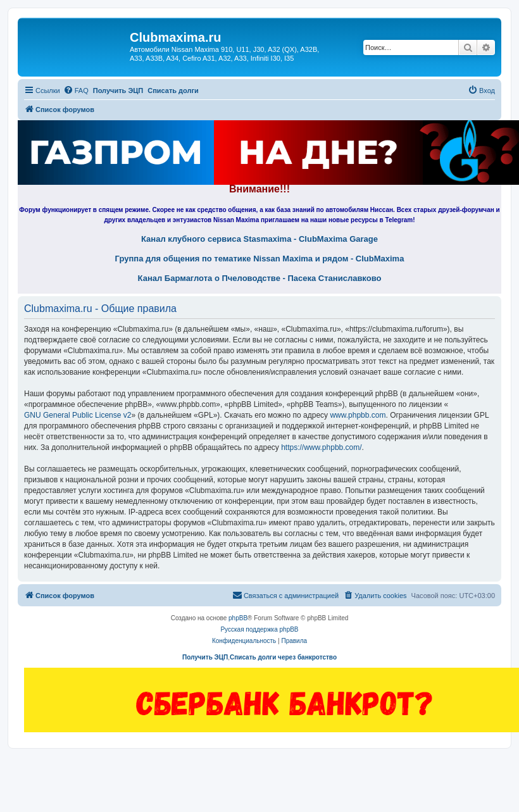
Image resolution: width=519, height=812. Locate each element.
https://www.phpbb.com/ (321, 447)
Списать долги (173, 91)
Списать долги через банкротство (283, 657)
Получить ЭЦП (118, 91)
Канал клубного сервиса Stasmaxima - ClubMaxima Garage (259, 239)
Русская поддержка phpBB (259, 629)
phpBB (238, 618)
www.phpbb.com (358, 415)
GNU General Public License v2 (78, 415)
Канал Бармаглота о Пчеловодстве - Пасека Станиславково (260, 278)
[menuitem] (76, 91)
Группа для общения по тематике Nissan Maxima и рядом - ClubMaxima (260, 259)
